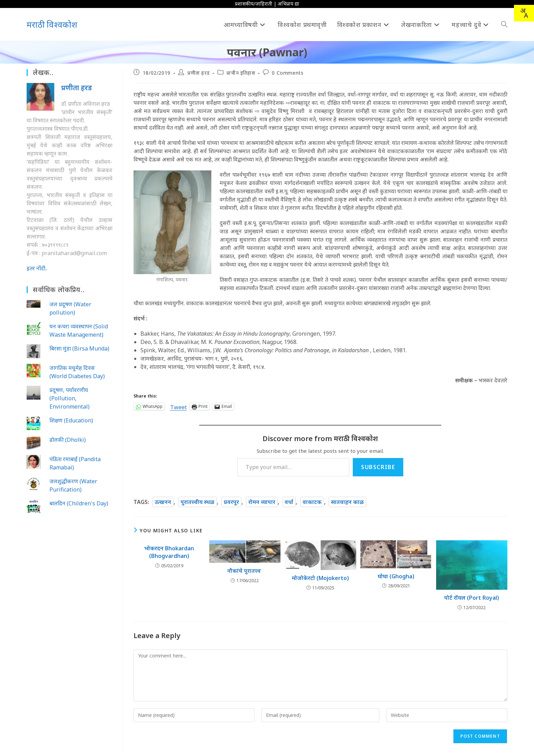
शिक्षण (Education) (71, 420)
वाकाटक (312, 502)
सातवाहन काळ (347, 502)
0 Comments (288, 73)
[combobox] (524, 13)
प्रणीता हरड (199, 73)
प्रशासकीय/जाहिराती (254, 4)
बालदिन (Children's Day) (79, 503)
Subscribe (378, 467)
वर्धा (289, 502)
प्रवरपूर (231, 502)
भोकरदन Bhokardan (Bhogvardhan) (169, 552)
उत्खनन (163, 502)
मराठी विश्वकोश (52, 24)
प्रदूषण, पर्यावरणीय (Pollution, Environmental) (70, 398)
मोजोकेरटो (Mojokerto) (320, 578)
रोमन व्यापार (262, 502)
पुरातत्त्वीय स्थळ (197, 502)
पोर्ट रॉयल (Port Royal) (472, 598)
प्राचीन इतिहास (241, 73)
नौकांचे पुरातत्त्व (245, 571)
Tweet (178, 406)
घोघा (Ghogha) (396, 576)
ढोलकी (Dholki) (68, 440)
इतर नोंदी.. (37, 268)
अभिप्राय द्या (288, 4)
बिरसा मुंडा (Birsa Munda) (79, 348)
